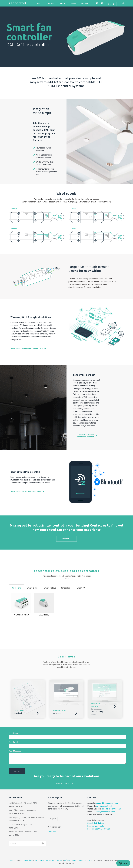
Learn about (29, 348)
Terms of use (28, 860)
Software (67, 860)
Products (39, 3)
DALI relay (44, 615)
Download (18, 713)
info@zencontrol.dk (104, 806)
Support (63, 3)
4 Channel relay (21, 615)
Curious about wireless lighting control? (97, 712)
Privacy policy (39, 860)
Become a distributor (96, 826)
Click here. (52, 832)
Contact (85, 3)
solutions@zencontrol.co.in (104, 812)
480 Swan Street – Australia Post (23, 832)
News (74, 3)
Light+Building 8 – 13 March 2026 (23, 803)
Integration (59, 860)
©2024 (12, 860)
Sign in (53, 819)
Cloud (74, 860)
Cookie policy (50, 860)
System (51, 3)
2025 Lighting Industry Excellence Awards (26, 817)
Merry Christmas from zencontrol (23, 810)
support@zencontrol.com (107, 803)
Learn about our (28, 492)
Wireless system (95, 705)
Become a (99, 829)
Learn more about (87, 436)
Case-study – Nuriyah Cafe (20, 825)
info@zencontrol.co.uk (112, 809)
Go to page (57, 713)
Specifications (59, 710)
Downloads (88, 860)
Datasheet (19, 710)
